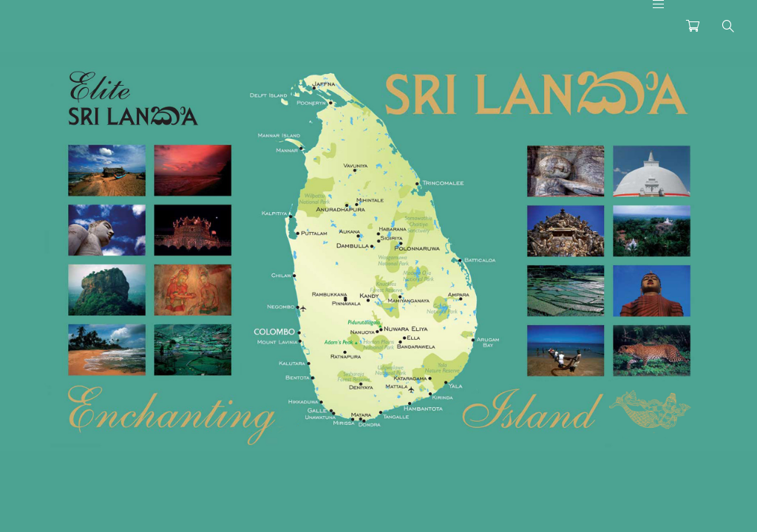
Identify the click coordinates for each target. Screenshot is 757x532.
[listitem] (107, 170)
